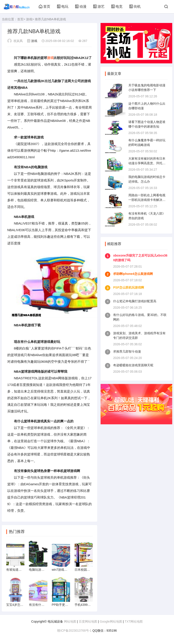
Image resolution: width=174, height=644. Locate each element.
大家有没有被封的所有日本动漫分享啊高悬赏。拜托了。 (147, 163)
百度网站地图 (88, 621)
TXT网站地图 (134, 621)
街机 (135, 7)
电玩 (63, 7)
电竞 (117, 7)
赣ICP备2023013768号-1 (74, 631)
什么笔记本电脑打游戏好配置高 (135, 301)
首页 (45, 7)
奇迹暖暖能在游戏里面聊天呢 (133, 365)
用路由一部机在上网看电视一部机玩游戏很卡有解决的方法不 (147, 200)
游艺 (99, 7)
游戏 (29, 19)
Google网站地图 (111, 621)
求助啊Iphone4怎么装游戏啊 (133, 274)
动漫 (81, 7)
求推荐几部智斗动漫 (127, 351)
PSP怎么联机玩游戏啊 (129, 287)
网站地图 (70, 621)
